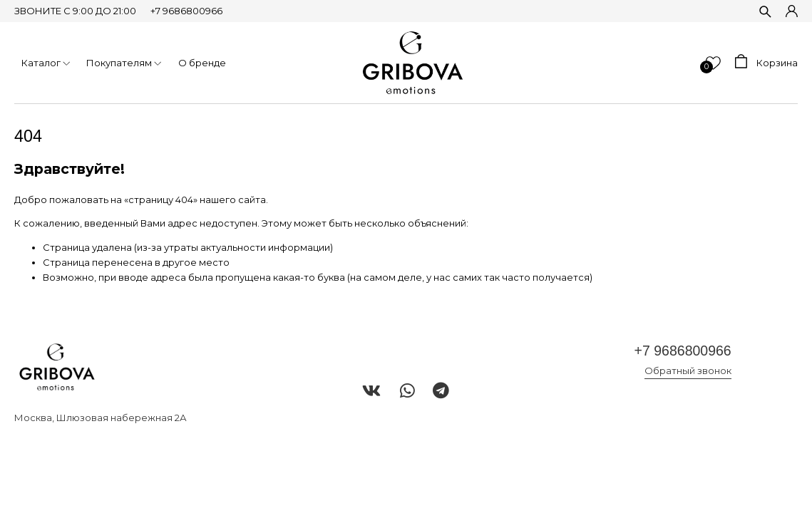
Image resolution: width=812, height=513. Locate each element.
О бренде (202, 63)
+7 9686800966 (186, 11)
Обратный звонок (688, 370)
